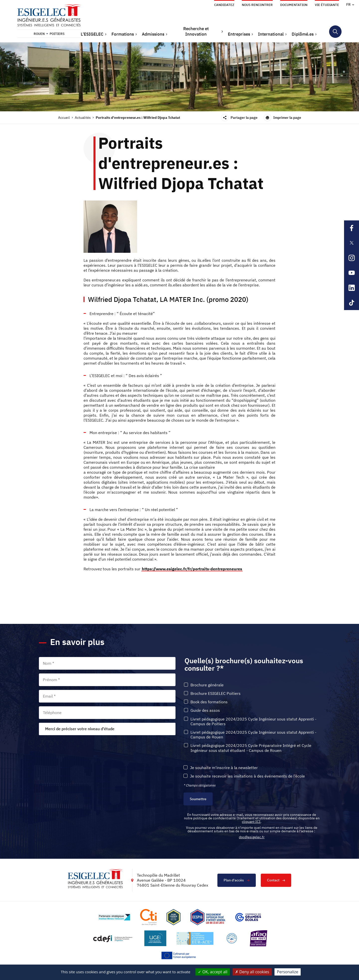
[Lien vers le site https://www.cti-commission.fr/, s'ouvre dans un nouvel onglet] (148, 917)
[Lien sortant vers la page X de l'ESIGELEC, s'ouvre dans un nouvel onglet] (352, 243)
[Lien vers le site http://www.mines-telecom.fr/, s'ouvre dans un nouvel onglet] (114, 917)
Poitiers (57, 34)
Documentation (294, 5)
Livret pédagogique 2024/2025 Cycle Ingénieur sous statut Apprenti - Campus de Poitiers (253, 721)
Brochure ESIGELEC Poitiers (216, 693)
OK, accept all (213, 972)
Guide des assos (205, 710)
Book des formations (209, 702)
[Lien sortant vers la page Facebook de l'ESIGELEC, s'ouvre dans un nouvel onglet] (352, 228)
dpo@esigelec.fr (252, 837)
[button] (94, 34)
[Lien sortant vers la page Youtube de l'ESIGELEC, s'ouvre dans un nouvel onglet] (352, 273)
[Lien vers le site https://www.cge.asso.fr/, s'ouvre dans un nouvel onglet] (248, 917)
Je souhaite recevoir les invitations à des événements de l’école (247, 776)
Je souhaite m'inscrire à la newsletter (224, 767)
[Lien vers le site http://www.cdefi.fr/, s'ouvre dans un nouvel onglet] (113, 938)
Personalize (288, 972)
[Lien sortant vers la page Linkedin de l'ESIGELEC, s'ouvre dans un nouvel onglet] (352, 288)
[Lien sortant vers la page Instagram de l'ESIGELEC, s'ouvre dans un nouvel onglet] (352, 258)
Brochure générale (207, 685)
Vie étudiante (327, 5)
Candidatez (224, 5)
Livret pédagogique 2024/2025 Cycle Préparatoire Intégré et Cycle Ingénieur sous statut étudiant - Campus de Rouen (251, 748)
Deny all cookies (252, 972)
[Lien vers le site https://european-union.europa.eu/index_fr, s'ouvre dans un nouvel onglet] (179, 955)
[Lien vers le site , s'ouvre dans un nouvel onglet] (174, 917)
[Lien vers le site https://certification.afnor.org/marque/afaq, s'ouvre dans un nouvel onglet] (259, 938)
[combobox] (107, 729)
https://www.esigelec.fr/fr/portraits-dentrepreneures (192, 569)
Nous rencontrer (257, 5)
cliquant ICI (251, 822)
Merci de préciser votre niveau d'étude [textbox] (80, 728)
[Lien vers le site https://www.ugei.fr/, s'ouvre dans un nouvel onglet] (155, 938)
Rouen (39, 34)
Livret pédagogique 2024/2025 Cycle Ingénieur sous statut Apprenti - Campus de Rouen (253, 734)
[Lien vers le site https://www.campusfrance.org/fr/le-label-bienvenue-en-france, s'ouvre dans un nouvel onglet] (232, 938)
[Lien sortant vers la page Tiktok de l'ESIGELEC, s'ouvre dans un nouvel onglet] (352, 303)
